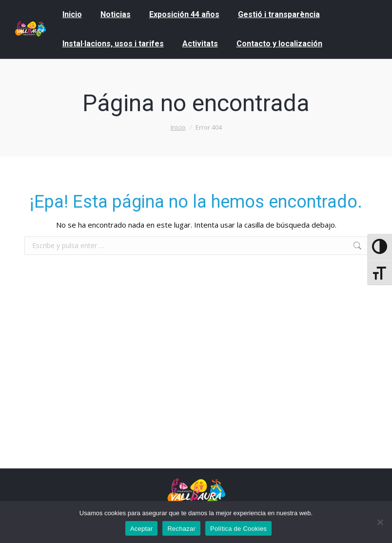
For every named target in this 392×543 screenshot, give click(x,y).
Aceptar (142, 529)
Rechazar (181, 529)
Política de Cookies (238, 529)
